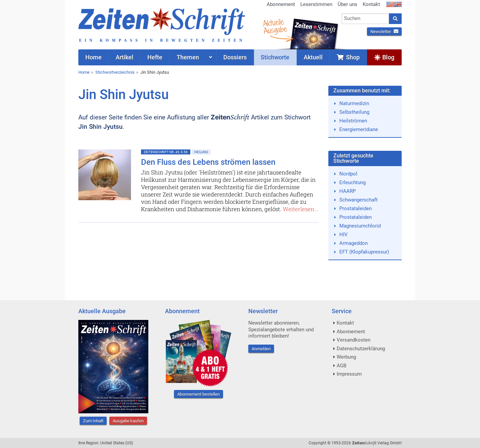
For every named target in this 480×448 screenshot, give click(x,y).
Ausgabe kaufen (128, 421)
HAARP (347, 191)
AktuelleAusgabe (275, 26)
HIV (343, 235)
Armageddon (353, 243)
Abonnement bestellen (198, 394)
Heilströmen (353, 121)
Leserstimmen (316, 4)
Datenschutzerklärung (361, 349)
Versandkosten (353, 340)
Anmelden (261, 349)
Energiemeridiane (359, 129)
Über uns (347, 4)
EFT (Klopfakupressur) (364, 252)
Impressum (349, 374)
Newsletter (384, 32)
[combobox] (365, 19)
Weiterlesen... (300, 209)
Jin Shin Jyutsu (155, 72)
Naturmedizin (354, 103)
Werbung (346, 357)
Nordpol (348, 174)
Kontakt (371, 4)
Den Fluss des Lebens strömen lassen (208, 162)
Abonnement (281, 4)
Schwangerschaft (358, 200)
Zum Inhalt (93, 421)
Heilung (201, 152)
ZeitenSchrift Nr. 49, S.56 (166, 152)
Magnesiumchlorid (360, 226)
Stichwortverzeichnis (115, 72)
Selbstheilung (354, 112)
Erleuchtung (352, 182)
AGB (341, 366)
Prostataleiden (355, 208)
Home (84, 72)
